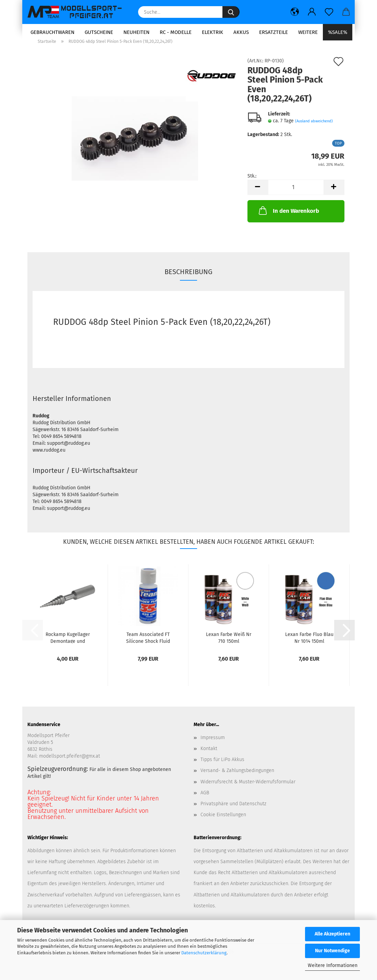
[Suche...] (231, 12)
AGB (205, 802)
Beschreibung (188, 281)
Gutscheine (99, 32)
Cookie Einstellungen (223, 824)
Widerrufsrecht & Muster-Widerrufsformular (248, 791)
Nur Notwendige (332, 951)
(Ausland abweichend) (314, 130)
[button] (295, 12)
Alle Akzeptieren (332, 934)
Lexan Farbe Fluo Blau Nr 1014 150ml (309, 647)
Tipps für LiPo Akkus (222, 769)
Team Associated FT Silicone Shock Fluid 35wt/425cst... (148, 647)
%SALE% (338, 32)
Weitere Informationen (333, 965)
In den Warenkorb (288, 220)
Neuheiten (136, 32)
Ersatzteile (273, 32)
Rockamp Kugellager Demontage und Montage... (68, 647)
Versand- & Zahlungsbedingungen (237, 780)
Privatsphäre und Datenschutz (233, 813)
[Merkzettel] (329, 12)
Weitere (308, 32)
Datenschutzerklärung (204, 953)
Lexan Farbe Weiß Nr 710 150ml (229, 647)
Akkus (241, 32)
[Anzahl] (296, 197)
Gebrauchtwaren (52, 32)
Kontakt (209, 758)
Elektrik (212, 32)
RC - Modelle (176, 32)
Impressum (213, 747)
